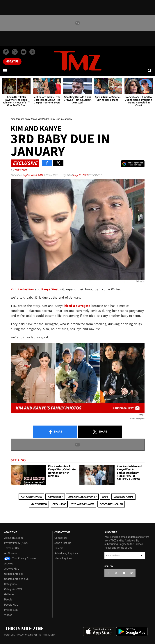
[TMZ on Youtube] (24, 52)
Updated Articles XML (17, 579)
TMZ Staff (20, 170)
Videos (8, 615)
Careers (59, 548)
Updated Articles (14, 574)
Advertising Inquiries (66, 553)
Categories (10, 584)
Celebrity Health (111, 504)
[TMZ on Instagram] (32, 52)
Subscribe (142, 556)
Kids (105, 497)
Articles (9, 564)
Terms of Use (12, 548)
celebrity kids (123, 497)
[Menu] (5, 71)
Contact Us (61, 538)
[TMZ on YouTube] (124, 573)
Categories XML (13, 589)
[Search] (150, 71)
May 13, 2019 (80, 175)
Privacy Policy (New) (16, 543)
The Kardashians (82, 504)
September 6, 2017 (33, 175)
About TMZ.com (14, 538)
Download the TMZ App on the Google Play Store (132, 632)
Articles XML (12, 569)
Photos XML (11, 610)
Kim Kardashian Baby (82, 497)
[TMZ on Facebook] (6, 52)
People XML (11, 605)
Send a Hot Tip (63, 543)
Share (55, 432)
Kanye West (55, 497)
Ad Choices (11, 553)
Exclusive (59, 504)
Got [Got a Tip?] (12, 62)
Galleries (9, 594)
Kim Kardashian (31, 497)
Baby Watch (39, 504)
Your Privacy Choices (20, 558)
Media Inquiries (63, 558)
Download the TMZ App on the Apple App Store (99, 632)
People (8, 600)
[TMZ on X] (15, 52)
